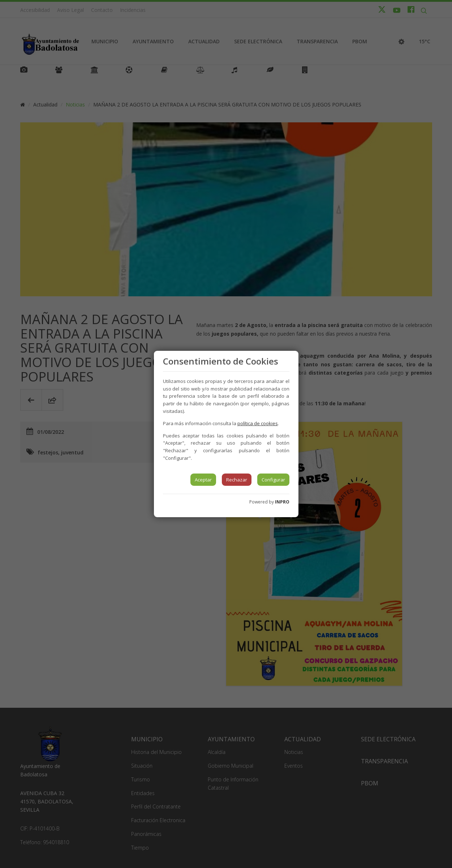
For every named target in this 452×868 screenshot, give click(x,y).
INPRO (282, 502)
